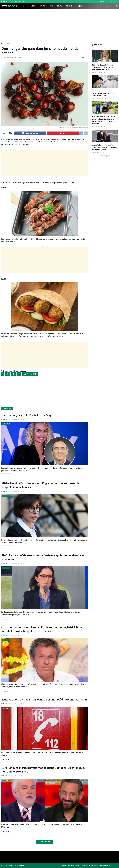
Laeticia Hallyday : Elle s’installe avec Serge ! (28, 415)
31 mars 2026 (96, 127)
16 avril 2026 (96, 73)
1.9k (23, 563)
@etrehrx (6, 419)
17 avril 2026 (13, 419)
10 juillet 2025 (97, 98)
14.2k (103, 127)
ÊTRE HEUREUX (9, 865)
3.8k (23, 419)
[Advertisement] (60, 27)
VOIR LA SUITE (30, 374)
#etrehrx (22, 865)
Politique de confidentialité (95, 866)
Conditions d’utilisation (80, 866)
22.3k (103, 73)
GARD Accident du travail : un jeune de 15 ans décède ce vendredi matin (44, 699)
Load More (105, 157)
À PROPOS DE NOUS (105, 2)
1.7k (23, 776)
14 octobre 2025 (97, 152)
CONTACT (115, 2)
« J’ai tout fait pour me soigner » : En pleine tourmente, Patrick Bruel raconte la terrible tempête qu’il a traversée (42, 629)
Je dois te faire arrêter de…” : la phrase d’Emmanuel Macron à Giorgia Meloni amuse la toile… (105, 147)
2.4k (23, 635)
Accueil (26, 6)
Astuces (34, 6)
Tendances (70, 6)
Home (3, 43)
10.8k (105, 152)
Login (110, 6)
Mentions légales (108, 866)
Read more (6, 475)
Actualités (9, 43)
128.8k (104, 98)
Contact (60, 6)
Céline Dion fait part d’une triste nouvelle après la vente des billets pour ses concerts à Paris (104, 67)
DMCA (116, 866)
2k (22, 491)
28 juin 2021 (5, 58)
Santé (42, 6)
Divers (51, 6)
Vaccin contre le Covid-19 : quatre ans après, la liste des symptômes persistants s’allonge (104, 93)
